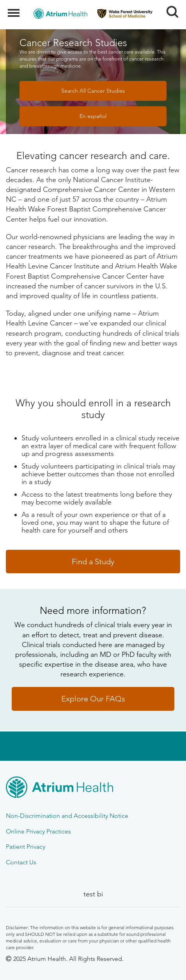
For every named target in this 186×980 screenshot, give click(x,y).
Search (169, 9)
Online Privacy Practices (38, 831)
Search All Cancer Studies (93, 91)
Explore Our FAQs (93, 699)
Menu (15, 9)
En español (93, 116)
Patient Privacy (26, 847)
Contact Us (21, 862)
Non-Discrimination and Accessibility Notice (67, 816)
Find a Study (93, 562)
